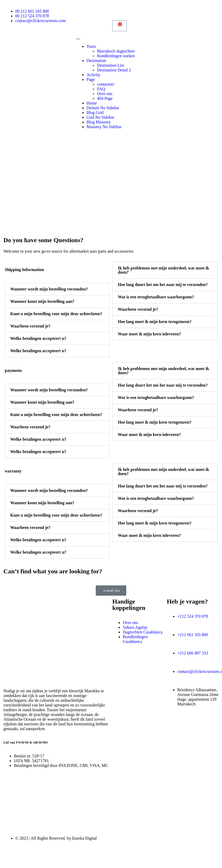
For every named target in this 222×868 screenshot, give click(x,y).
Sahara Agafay (135, 627)
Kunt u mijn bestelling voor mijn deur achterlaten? (56, 314)
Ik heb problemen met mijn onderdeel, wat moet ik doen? (163, 270)
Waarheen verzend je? (30, 326)
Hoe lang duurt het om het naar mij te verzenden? (163, 285)
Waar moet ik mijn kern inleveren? (149, 334)
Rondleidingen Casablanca (135, 639)
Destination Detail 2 (114, 70)
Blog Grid (95, 113)
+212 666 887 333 (193, 653)
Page (91, 79)
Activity (93, 75)
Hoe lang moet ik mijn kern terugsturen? (155, 322)
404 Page (105, 98)
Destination (96, 61)
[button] (57, 289)
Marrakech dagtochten (116, 51)
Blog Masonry (99, 122)
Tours (91, 46)
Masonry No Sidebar (104, 127)
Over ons (105, 94)
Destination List (111, 65)
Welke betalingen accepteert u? (38, 338)
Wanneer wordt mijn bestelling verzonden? (49, 289)
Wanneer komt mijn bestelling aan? (42, 301)
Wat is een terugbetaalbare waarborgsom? (156, 297)
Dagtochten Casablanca (143, 632)
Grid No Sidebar (100, 117)
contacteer (106, 84)
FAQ (101, 89)
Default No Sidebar (103, 108)
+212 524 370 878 (193, 616)
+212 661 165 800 (193, 635)
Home (92, 103)
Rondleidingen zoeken (116, 56)
